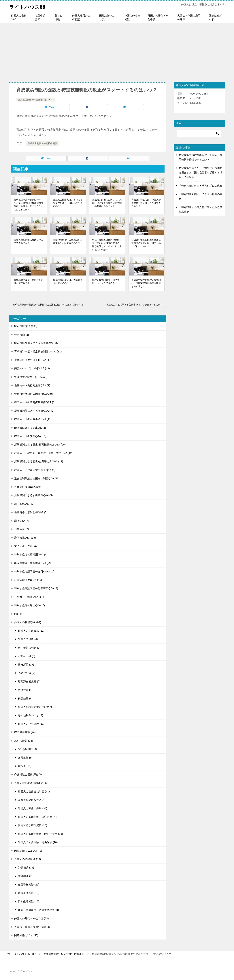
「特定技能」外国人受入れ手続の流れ (201, 186)
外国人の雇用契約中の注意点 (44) (38, 817)
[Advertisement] (117, 51)
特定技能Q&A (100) (26, 326)
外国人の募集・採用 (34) (33, 808)
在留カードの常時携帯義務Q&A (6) (35, 402)
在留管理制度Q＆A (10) (28, 580)
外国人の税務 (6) (28, 639)
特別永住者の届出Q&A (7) (30, 605)
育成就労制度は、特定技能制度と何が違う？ (29, 282)
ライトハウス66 (29, 6)
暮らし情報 (58, 17)
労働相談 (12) (26, 868)
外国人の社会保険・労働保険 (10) (38, 842)
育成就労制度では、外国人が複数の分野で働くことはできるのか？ (146, 203)
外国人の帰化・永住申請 (158, 17)
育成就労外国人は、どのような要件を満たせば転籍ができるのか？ (68, 203)
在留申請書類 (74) (25, 732)
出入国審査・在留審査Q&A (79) (33, 563)
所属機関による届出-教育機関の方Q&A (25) (40, 445)
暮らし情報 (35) (24, 741)
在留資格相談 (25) (29, 885)
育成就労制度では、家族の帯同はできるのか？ (68, 282)
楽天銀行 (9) (25, 758)
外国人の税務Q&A (19, 17)
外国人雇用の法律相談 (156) (31, 783)
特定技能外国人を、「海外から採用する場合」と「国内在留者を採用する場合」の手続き (201, 173)
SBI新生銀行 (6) (27, 749)
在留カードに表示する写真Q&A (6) (35, 470)
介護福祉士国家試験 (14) (29, 774)
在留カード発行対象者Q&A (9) (32, 385)
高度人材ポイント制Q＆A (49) (32, 368)
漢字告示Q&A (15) (25, 538)
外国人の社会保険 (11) (31, 724)
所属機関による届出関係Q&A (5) (34, 495)
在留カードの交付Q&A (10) (30, 436)
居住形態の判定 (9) (29, 648)
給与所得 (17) (26, 665)
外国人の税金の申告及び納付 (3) (37, 707)
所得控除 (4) (25, 690)
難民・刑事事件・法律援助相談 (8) (38, 910)
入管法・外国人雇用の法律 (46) (33, 927)
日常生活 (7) (22, 529)
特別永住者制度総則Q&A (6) (31, 554)
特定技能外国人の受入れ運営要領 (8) (36, 343)
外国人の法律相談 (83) (28, 859)
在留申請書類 (40, 17)
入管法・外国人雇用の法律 (189, 17)
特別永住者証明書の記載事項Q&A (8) (36, 588)
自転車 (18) (25, 766)
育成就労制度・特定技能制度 (43, 143)
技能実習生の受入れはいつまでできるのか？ (29, 241)
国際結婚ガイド (215, 17)
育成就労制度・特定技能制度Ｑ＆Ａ (36, 100)
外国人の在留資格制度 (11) (34, 792)
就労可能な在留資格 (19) (33, 825)
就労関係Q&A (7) (24, 504)
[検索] (199, 133)
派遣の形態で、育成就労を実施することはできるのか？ (68, 241)
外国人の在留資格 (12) (31, 631)
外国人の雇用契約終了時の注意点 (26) (40, 834)
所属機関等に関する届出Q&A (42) (34, 411)
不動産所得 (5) (27, 656)
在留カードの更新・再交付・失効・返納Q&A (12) (43, 453)
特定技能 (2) (22, 335)
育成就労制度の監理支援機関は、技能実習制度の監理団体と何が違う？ (146, 283)
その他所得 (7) (27, 673)
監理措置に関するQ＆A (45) (31, 377)
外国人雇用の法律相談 (81, 17)
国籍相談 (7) (25, 876)
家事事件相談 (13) (29, 893)
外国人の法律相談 (132, 17)
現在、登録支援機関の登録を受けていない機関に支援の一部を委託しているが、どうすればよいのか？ (107, 245)
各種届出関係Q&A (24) (28, 487)
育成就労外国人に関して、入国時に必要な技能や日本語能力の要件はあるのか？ (107, 203)
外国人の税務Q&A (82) (28, 622)
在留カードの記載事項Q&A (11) (33, 419)
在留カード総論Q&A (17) (29, 597)
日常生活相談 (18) (29, 901)
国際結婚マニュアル (107, 17)
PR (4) (18, 614)
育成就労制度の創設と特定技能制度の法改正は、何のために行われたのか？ (146, 243)
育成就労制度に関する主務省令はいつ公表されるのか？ (134, 305)
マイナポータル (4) (26, 546)
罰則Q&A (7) (22, 521)
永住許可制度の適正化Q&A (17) (33, 360)
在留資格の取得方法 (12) (33, 800)
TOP (24, 954)
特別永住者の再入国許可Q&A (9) (34, 394)
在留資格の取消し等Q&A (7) (31, 512)
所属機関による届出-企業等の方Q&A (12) (39, 461)
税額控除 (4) (25, 698)
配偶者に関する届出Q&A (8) (31, 428)
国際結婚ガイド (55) (26, 935)
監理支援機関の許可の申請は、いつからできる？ (106, 282)
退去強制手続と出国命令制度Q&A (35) (37, 478)
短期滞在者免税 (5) (29, 681)
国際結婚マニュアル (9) (28, 851)
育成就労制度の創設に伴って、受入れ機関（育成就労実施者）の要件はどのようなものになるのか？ (29, 205)
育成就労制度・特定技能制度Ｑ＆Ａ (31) (38, 352)
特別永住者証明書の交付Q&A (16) (34, 572)
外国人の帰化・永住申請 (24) (32, 918)
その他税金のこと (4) (31, 715)
